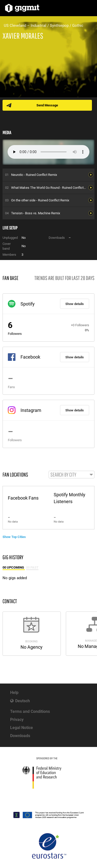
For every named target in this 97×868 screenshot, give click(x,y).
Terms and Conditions (30, 711)
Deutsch (23, 701)
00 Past (32, 567)
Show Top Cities (14, 537)
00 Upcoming (14, 567)
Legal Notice (22, 728)
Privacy (17, 720)
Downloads (20, 736)
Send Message (47, 105)
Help (14, 693)
